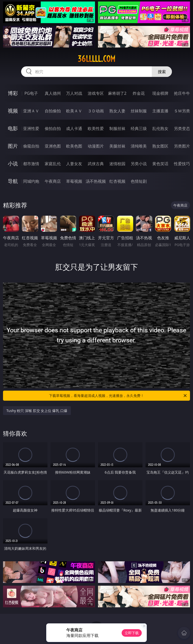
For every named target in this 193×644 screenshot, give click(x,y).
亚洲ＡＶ (31, 111)
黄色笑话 (160, 164)
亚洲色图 (53, 146)
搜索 (162, 72)
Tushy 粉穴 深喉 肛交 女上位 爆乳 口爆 (37, 411)
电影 (13, 128)
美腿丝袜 (117, 146)
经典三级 (139, 128)
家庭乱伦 (53, 164)
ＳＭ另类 (182, 111)
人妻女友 (74, 164)
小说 (13, 164)
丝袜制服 (139, 111)
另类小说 (139, 164)
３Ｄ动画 (96, 111)
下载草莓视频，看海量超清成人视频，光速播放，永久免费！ (118, 396)
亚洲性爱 (31, 128)
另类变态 (182, 128)
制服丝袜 (117, 128)
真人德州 (53, 93)
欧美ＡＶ (74, 111)
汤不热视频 (96, 181)
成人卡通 (74, 128)
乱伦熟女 (160, 128)
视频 (13, 111)
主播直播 (160, 111)
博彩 (13, 93)
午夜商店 (53, 181)
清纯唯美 (139, 146)
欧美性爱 (96, 128)
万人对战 (74, 93)
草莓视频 (74, 181)
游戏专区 (96, 93)
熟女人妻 (117, 111)
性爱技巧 (182, 164)
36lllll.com (96, 59)
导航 (13, 181)
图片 (13, 146)
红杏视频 (117, 181)
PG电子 (31, 93)
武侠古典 (96, 164)
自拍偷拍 (53, 111)
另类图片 (182, 146)
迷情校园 (117, 164)
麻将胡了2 (117, 93)
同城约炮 (31, 181)
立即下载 (132, 633)
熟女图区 (160, 146)
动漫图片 (96, 146)
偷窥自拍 (31, 146)
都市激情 (31, 164)
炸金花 (139, 93)
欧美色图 (74, 146)
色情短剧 (139, 181)
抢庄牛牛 (182, 93)
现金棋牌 (160, 93)
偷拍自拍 (53, 128)
